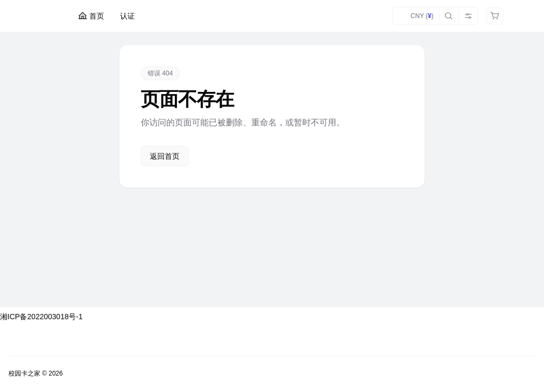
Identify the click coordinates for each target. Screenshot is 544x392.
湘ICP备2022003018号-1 (41, 317)
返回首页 (165, 156)
